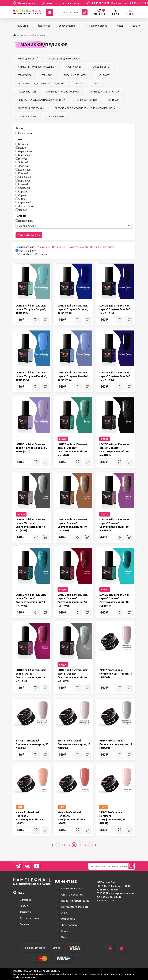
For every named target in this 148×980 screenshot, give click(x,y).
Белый (22, 148)
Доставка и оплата (53, 3)
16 (74, 845)
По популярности (78, 247)
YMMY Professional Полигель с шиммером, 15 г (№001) (116, 744)
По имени (96, 247)
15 (69, 845)
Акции (65, 913)
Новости (24, 906)
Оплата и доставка (72, 895)
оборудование (67, 26)
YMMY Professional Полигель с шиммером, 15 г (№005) (116, 674)
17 (79, 845)
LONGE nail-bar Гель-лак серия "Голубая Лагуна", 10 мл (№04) (31, 309)
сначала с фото (26, 251)
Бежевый (24, 144)
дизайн (137, 26)
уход (120, 26)
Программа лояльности (75, 907)
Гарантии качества (72, 889)
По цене (43, 247)
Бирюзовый (25, 151)
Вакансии (25, 924)
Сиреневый (25, 203)
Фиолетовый (26, 206)
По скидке (109, 247)
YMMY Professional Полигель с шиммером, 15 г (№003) (32, 744)
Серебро (23, 192)
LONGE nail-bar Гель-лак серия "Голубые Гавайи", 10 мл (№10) (115, 309)
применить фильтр (29, 235)
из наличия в (26, 221)
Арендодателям (29, 918)
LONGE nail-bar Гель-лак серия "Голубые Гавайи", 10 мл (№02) (31, 448)
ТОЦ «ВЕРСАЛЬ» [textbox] (26, 226)
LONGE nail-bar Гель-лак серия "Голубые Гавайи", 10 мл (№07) (73, 376)
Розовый (23, 184)
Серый (22, 195)
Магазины (73, 3)
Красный (23, 173)
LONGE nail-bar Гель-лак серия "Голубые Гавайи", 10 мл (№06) (31, 376)
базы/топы (44, 26)
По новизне (59, 247)
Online (57, 948)
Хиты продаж (69, 925)
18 (85, 845)
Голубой (23, 159)
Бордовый (24, 155)
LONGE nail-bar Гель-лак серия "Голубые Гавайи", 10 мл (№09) (115, 376)
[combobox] (74, 226)
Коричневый (25, 170)
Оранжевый (25, 177)
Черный (23, 210)
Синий (22, 199)
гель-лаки (23, 26)
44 (96, 845)
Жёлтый (23, 162)
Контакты (25, 912)
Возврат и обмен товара (75, 901)
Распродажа (25, 133)
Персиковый (25, 181)
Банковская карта (35, 948)
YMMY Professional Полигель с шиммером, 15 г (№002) (74, 744)
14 (63, 845)
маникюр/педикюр (96, 26)
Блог (64, 937)
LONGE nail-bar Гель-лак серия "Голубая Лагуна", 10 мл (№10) (73, 309)
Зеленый (23, 166)
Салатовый (25, 188)
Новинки (66, 931)
